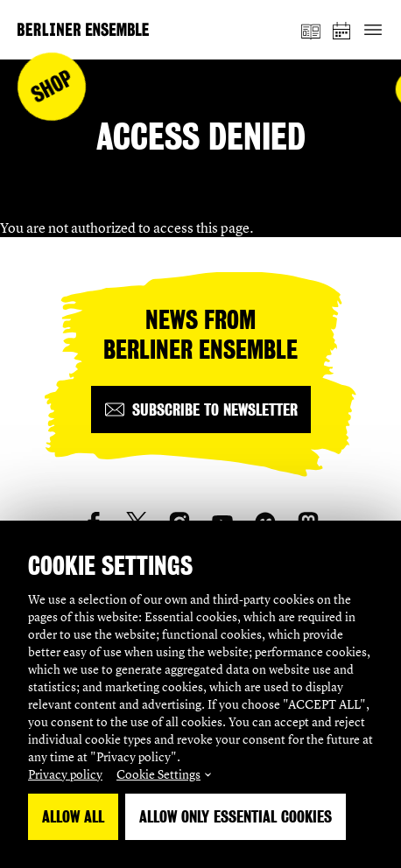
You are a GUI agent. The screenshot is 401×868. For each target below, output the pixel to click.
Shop (52, 87)
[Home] (83, 29)
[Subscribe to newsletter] (201, 409)
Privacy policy (65, 774)
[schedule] (342, 30)
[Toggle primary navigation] (373, 30)
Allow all (73, 817)
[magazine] (311, 30)
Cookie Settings (158, 774)
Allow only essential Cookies (236, 817)
